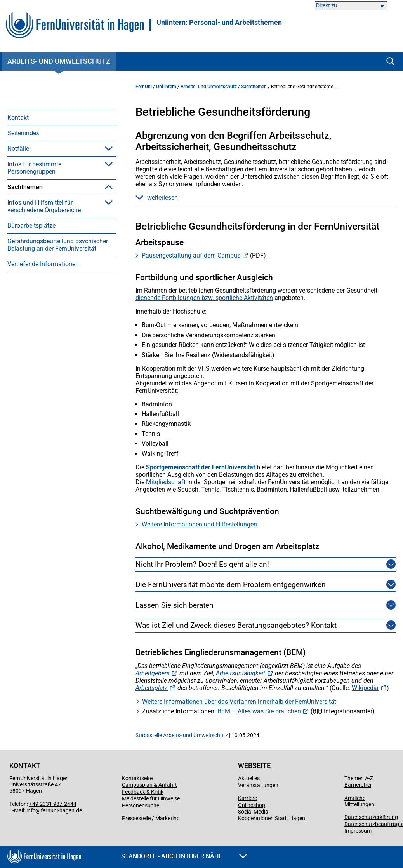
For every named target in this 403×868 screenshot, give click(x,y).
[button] (109, 148)
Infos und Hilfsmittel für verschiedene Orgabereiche (44, 307)
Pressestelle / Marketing (151, 818)
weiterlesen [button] (157, 198)
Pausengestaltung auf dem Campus (191, 255)
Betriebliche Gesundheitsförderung (50, 237)
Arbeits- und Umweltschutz (59, 61)
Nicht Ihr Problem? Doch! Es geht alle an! (202, 564)
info (31, 810)
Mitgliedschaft (166, 482)
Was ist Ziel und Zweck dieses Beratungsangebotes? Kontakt (236, 625)
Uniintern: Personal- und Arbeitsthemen (219, 23)
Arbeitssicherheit (42, 218)
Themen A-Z (359, 778)
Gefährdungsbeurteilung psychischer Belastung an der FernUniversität (58, 345)
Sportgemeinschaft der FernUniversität (201, 467)
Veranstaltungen (258, 785)
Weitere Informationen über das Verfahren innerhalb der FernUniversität (239, 702)
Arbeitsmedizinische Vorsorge (60, 203)
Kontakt (18, 118)
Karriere (248, 798)
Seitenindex (23, 133)
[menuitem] (62, 117)
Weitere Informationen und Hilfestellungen (199, 524)
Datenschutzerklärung (371, 817)
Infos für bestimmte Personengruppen (34, 168)
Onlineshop (252, 805)
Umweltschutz (38, 288)
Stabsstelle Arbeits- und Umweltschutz (182, 735)
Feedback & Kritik (143, 792)
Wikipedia (365, 688)
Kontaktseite (137, 778)
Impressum (358, 831)
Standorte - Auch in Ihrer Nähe (184, 856)
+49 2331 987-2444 (53, 804)
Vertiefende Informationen (43, 365)
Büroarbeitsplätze (31, 326)
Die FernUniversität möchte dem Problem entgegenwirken (231, 585)
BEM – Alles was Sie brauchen (259, 711)
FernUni (144, 87)
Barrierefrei (358, 785)
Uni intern (166, 87)
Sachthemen (25, 187)
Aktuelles (249, 778)
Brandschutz (36, 257)
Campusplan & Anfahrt (149, 785)
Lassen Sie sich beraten (175, 605)
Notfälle (18, 149)
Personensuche (141, 805)
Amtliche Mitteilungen (359, 801)
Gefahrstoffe (36, 272)
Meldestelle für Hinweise (151, 798)
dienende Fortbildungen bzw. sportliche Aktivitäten (204, 298)
